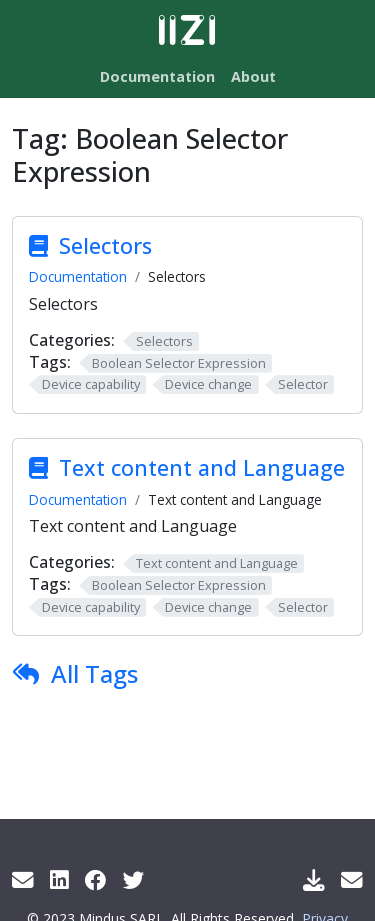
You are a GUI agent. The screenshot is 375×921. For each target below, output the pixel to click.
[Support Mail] (352, 879)
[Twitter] (134, 879)
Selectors (105, 245)
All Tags (94, 673)
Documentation (78, 276)
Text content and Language (202, 467)
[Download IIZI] (314, 879)
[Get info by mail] (23, 879)
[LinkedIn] (59, 879)
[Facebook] (96, 879)
